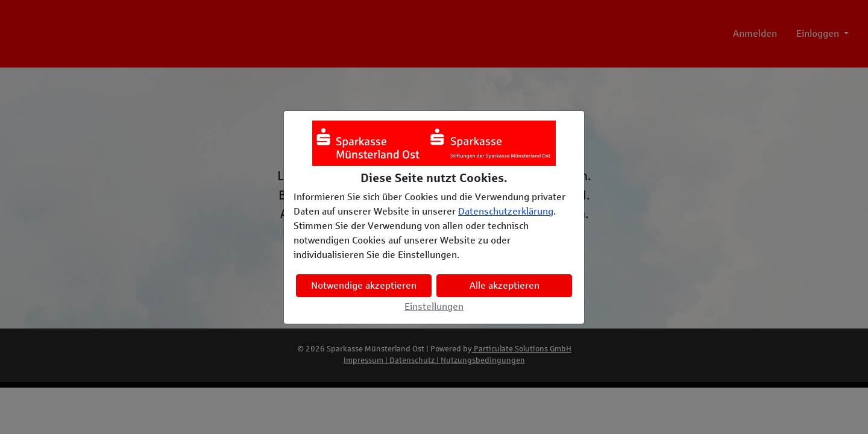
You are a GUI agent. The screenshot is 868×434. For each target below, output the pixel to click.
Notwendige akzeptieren (364, 285)
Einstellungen (434, 307)
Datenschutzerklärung (506, 211)
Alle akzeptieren (505, 285)
